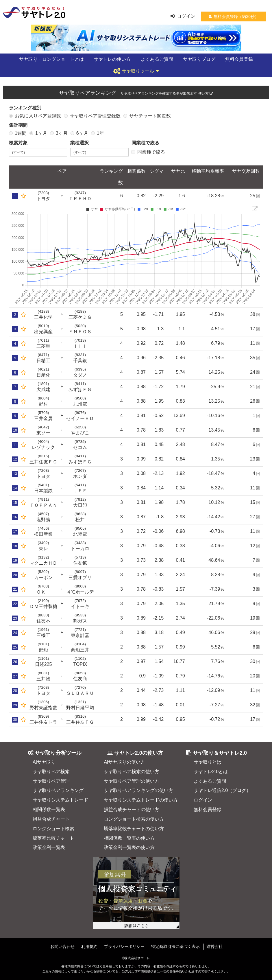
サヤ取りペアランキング (58, 790)
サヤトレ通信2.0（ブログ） (222, 790)
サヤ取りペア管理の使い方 (132, 781)
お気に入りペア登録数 (35, 116)
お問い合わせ (62, 946)
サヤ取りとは (208, 762)
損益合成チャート (51, 819)
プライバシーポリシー (124, 946)
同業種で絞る (148, 152)
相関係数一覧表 (49, 809)
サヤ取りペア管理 (51, 781)
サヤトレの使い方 (112, 59)
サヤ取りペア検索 (51, 772)
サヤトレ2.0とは (211, 772)
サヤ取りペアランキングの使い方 (138, 790)
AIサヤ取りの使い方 (124, 762)
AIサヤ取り (44, 762)
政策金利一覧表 (49, 847)
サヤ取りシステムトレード (60, 800)
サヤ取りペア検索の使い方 (132, 772)
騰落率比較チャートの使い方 (134, 829)
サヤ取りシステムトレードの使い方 (141, 800)
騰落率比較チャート (53, 838)
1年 (98, 133)
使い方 (206, 93)
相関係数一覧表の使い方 (129, 838)
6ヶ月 (79, 133)
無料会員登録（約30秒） (234, 16)
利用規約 (89, 946)
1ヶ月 (38, 133)
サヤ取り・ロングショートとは (51, 59)
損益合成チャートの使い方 (132, 809)
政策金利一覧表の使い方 (129, 847)
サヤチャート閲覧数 (147, 116)
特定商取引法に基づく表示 (175, 946)
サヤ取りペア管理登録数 (92, 116)
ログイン (183, 16)
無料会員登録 (239, 59)
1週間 (18, 133)
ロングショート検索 (53, 829)
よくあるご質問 (157, 59)
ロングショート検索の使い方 (134, 819)
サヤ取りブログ (199, 59)
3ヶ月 (59, 133)
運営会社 (214, 946)
